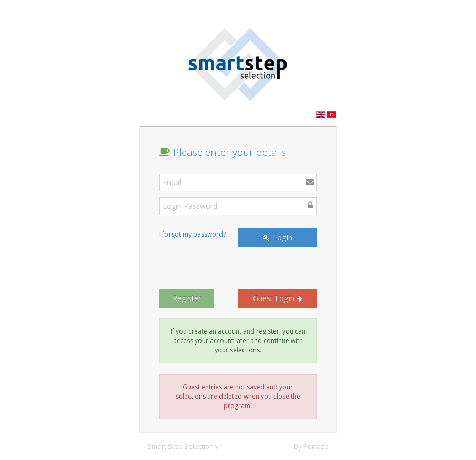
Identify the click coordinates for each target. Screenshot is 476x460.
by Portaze (311, 446)
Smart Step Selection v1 (185, 446)
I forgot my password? (192, 234)
